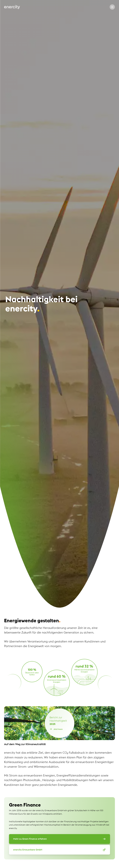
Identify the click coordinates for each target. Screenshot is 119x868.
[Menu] (112, 7)
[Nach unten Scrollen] (60, 600)
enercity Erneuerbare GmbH (59, 850)
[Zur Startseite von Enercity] (12, 7)
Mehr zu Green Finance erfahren (59, 839)
